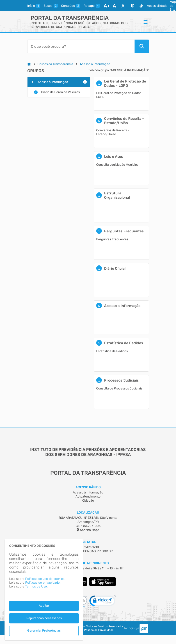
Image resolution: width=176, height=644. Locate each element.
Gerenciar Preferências (44, 631)
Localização (88, 513)
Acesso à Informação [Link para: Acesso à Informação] (95, 64)
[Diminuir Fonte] (116, 6)
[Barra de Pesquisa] (81, 46)
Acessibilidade (157, 6)
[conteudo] (71, 6)
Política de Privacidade (99, 630)
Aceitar (44, 606)
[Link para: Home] (29, 64)
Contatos (88, 542)
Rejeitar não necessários (44, 618)
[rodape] (92, 6)
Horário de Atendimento (88, 563)
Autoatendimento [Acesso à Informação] (88, 497)
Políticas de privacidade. (43, 583)
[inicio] (34, 6)
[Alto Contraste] (133, 6)
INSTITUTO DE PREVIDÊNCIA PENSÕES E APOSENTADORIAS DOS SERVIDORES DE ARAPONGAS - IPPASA (79, 25)
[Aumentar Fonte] (107, 6)
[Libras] (141, 6)
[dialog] (44, 590)
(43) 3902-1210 (88, 547)
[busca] (51, 6)
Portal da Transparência (70, 18)
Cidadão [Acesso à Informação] (88, 501)
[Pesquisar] (142, 46)
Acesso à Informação (88, 492)
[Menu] (146, 22)
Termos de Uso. (36, 586)
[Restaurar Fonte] (124, 6)
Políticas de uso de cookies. (45, 579)
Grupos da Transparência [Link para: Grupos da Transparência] (55, 64)
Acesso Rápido (88, 487)
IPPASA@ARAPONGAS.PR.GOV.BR (88, 551)
